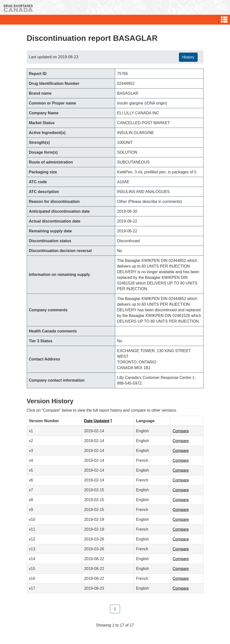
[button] (224, 20)
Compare (181, 431)
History (188, 57)
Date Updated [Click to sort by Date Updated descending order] (97, 421)
